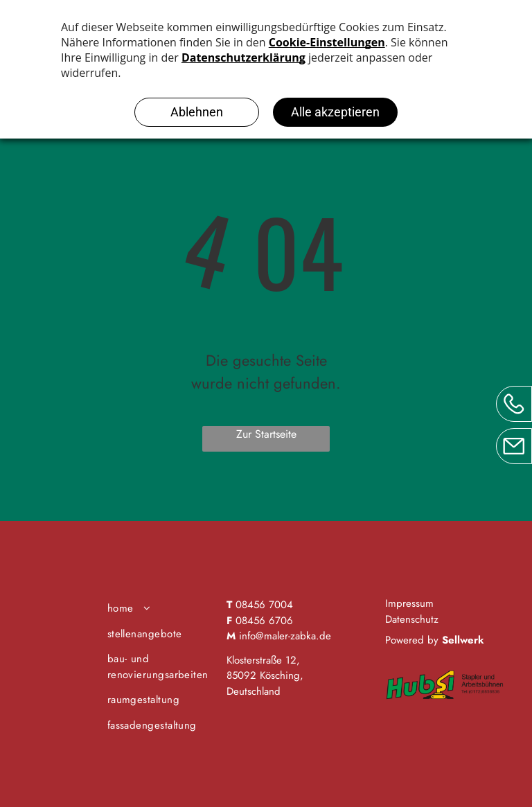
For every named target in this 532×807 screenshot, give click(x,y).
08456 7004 (264, 605)
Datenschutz (412, 619)
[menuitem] (162, 609)
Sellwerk (463, 640)
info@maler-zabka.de (285, 636)
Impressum (409, 603)
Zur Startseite (266, 434)
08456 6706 (264, 621)
